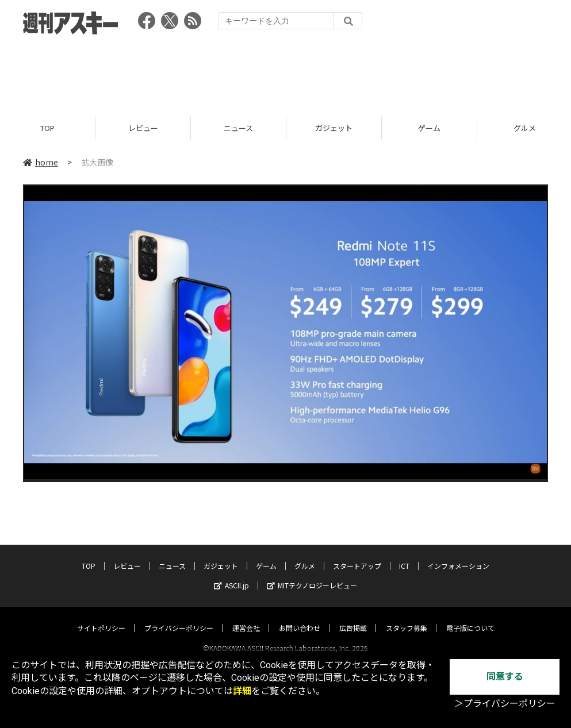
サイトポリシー (101, 617)
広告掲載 (353, 617)
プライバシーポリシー (179, 617)
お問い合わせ (300, 617)
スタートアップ (357, 555)
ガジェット (334, 128)
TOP (47, 128)
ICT (404, 555)
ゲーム (429, 128)
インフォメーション (458, 555)
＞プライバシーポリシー (505, 704)
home (41, 162)
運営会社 (246, 617)
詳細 (242, 691)
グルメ (305, 555)
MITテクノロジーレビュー (312, 575)
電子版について (470, 617)
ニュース (238, 128)
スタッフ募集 (407, 617)
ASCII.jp (231, 575)
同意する (505, 677)
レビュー (143, 128)
